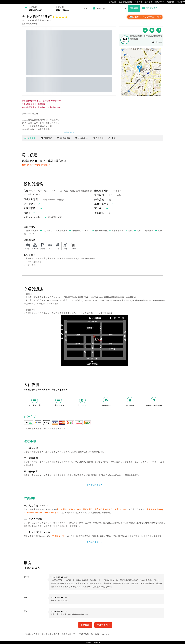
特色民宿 (137, 2)
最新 (30, 138)
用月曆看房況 (150, 8)
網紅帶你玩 (158, 2)
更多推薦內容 (103, 625)
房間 (46, 138)
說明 (98, 138)
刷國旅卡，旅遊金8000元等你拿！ (145, 17)
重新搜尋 (134, 8)
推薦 (112, 138)
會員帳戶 (180, 2)
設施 (64, 138)
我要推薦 (85, 625)
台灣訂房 (111, 2)
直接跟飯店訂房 (124, 2)
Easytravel (96, 642)
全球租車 (147, 2)
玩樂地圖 (170, 2)
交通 (82, 138)
